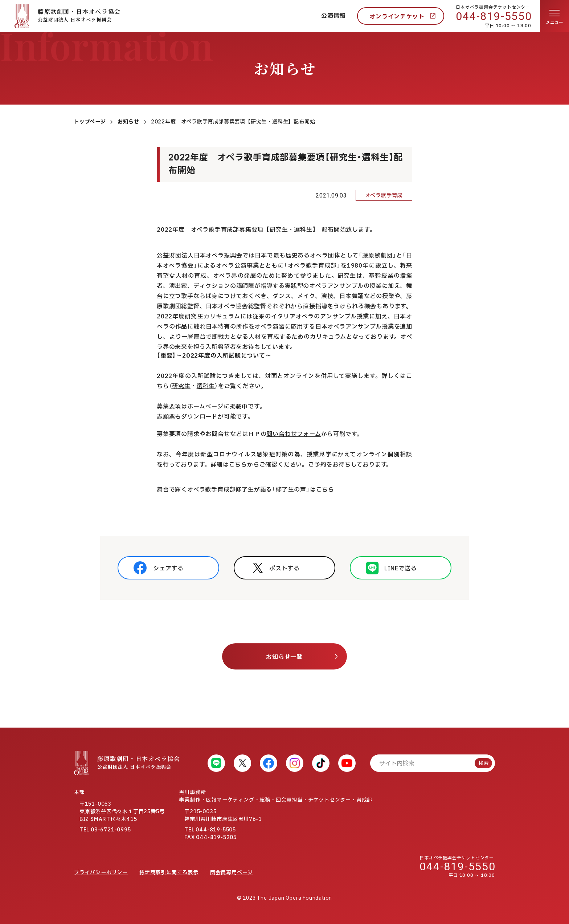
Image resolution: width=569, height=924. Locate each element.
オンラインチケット (397, 17)
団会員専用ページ (232, 873)
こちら (238, 465)
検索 (483, 763)
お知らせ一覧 (284, 657)
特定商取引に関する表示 (169, 873)
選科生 (206, 386)
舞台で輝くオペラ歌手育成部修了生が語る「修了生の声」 (233, 490)
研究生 (181, 386)
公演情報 (333, 16)
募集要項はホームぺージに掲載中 (202, 407)
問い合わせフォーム (294, 434)
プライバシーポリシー (101, 873)
